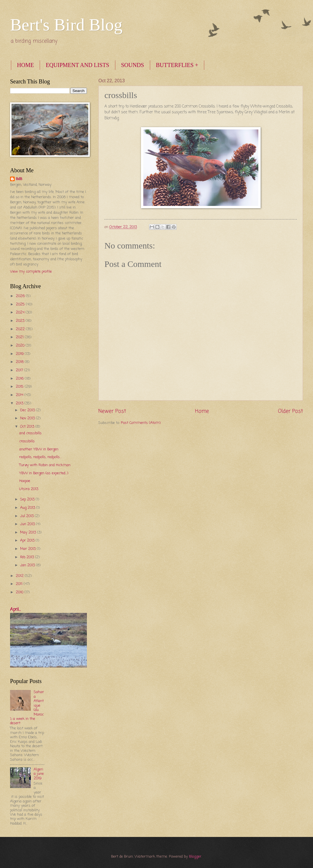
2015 (20, 387)
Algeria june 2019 (39, 774)
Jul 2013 (27, 516)
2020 (21, 346)
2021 (20, 337)
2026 (21, 296)
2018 (20, 362)
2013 (20, 403)
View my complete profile (31, 272)
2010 (20, 592)
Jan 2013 (28, 565)
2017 (20, 370)
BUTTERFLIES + (177, 65)
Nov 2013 (28, 418)
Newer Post (112, 411)
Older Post (290, 411)
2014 (20, 395)
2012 (20, 576)
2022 (21, 329)
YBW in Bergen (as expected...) (44, 473)
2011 (20, 584)
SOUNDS (133, 65)
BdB (19, 179)
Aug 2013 (28, 508)
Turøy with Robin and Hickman (45, 465)
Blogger (195, 857)
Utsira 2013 (29, 489)
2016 (20, 379)
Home (202, 411)
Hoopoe (25, 481)
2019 (20, 354)
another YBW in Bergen (39, 449)
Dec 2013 (28, 410)
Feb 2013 (28, 557)
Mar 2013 (28, 549)
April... (15, 610)
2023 (21, 321)
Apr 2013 (28, 541)
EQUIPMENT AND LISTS (78, 65)
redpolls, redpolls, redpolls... (40, 457)
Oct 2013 (28, 427)
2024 (21, 312)
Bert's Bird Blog (66, 25)
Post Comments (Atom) (141, 423)
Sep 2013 (28, 499)
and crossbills (30, 433)
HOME (25, 65)
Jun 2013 (28, 524)
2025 (21, 304)
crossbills (27, 441)
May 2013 (29, 533)
